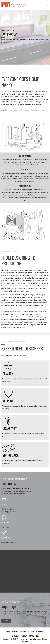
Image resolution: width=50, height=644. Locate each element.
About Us (15, 631)
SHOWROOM (16, 636)
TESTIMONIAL (40, 631)
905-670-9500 (6, 527)
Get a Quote (6, 621)
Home (8, 631)
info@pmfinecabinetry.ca (9, 543)
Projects (31, 631)
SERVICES (23, 631)
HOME (3, 30)
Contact (24, 636)
